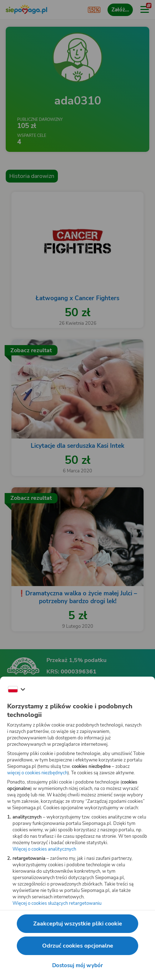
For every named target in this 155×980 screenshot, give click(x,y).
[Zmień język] (16, 689)
